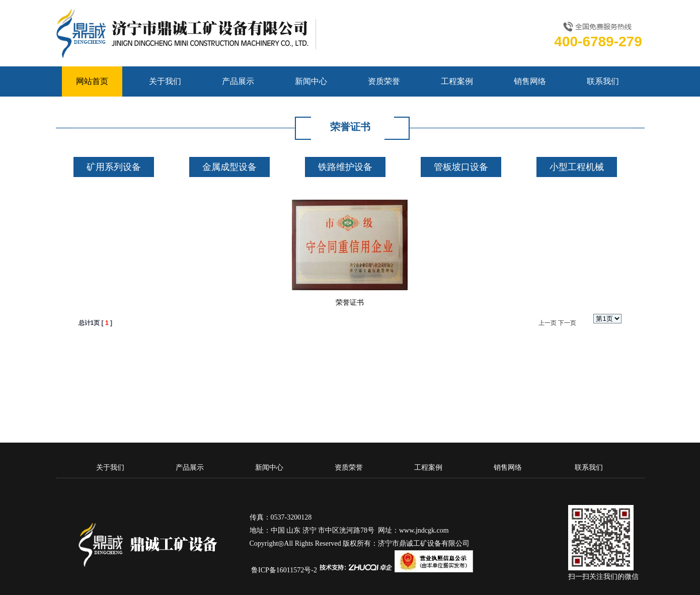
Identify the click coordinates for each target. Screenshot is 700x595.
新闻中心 (311, 81)
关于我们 (165, 81)
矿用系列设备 (114, 167)
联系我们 (603, 81)
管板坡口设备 (461, 167)
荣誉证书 (350, 303)
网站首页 (92, 81)
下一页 (567, 323)
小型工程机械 (577, 167)
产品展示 (238, 81)
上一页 (548, 323)
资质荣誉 (384, 81)
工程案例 (457, 81)
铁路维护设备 (345, 167)
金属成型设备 (229, 167)
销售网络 (530, 81)
